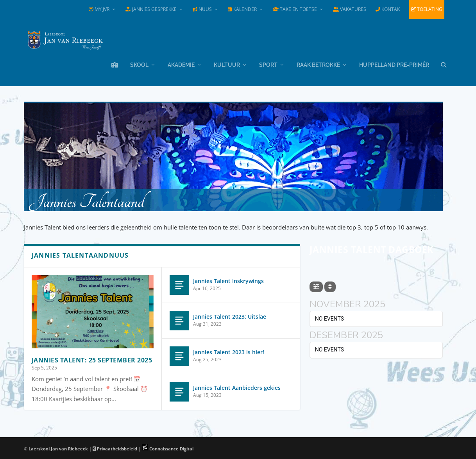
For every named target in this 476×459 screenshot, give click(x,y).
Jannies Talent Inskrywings (228, 280)
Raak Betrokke (318, 64)
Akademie (181, 64)
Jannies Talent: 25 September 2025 (92, 359)
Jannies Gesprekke (151, 9)
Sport (268, 64)
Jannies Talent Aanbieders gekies (237, 386)
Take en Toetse (295, 9)
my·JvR (99, 9)
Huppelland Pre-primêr (394, 64)
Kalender (242, 9)
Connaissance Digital (168, 447)
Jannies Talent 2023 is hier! (229, 351)
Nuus (202, 9)
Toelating (427, 9)
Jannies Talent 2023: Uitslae (230, 315)
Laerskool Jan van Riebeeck (58, 447)
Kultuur (227, 64)
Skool (139, 64)
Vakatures (350, 9)
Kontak (388, 9)
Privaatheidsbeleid (115, 447)
